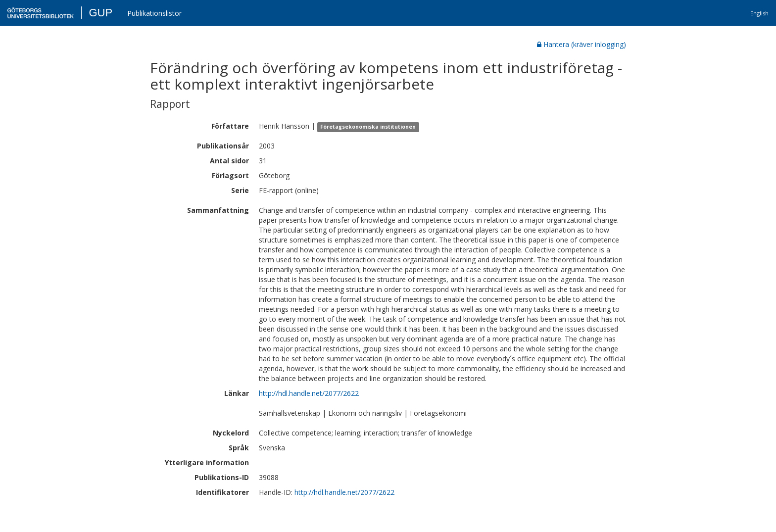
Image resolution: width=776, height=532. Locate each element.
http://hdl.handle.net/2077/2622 (309, 393)
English (759, 13)
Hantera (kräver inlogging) (582, 44)
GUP (100, 13)
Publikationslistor (154, 13)
